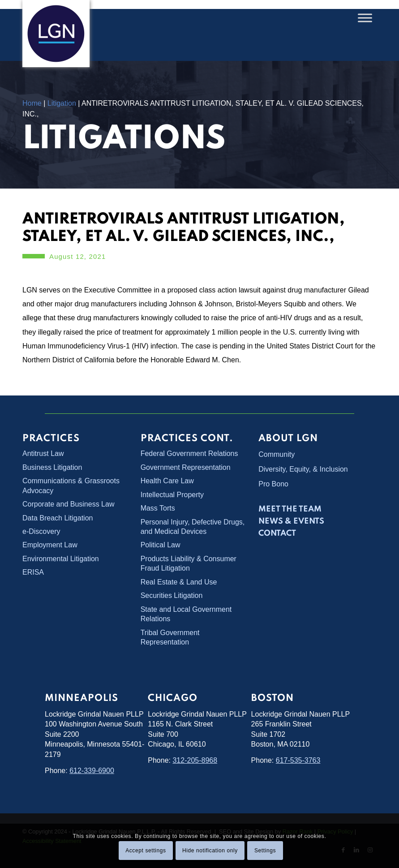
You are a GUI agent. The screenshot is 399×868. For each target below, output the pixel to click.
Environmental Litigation (61, 559)
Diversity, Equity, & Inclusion (303, 469)
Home (32, 103)
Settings (265, 851)
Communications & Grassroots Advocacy (71, 486)
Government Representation (186, 467)
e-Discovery (41, 531)
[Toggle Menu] (365, 18)
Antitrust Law (43, 453)
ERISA (33, 572)
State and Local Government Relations (186, 614)
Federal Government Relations (189, 453)
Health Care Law (167, 481)
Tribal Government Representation (170, 637)
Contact (277, 533)
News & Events (291, 521)
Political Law (161, 545)
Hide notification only (210, 851)
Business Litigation (52, 467)
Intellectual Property (172, 495)
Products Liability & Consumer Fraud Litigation (189, 563)
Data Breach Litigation (58, 518)
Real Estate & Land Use (179, 582)
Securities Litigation (172, 595)
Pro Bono (273, 484)
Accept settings (146, 851)
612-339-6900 (92, 771)
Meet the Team (290, 509)
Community (277, 454)
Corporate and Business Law (68, 504)
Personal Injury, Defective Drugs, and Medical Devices (193, 527)
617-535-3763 (298, 760)
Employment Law (50, 545)
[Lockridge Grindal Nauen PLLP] (56, 34)
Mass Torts (158, 508)
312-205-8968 (195, 760)
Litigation (62, 103)
